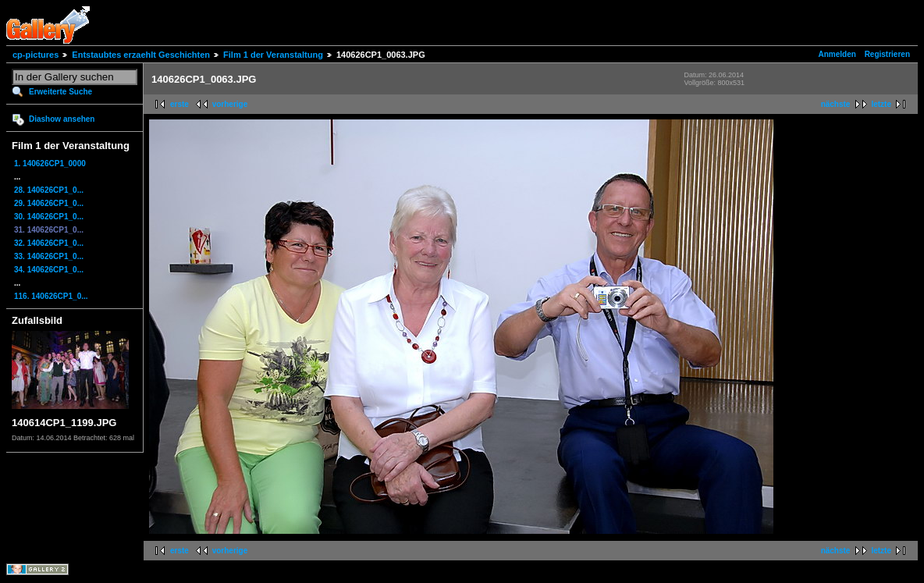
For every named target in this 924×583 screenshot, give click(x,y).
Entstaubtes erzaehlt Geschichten (141, 55)
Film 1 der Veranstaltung (273, 55)
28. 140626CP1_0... (49, 190)
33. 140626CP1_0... (49, 256)
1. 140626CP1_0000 (50, 164)
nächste (836, 104)
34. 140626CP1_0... (49, 270)
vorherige (230, 104)
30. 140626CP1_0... (49, 217)
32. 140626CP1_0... (49, 243)
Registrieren (887, 54)
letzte (881, 104)
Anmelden (837, 54)
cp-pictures (36, 55)
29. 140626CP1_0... (49, 203)
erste (179, 104)
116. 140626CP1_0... (51, 296)
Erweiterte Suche (60, 92)
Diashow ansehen (62, 119)
